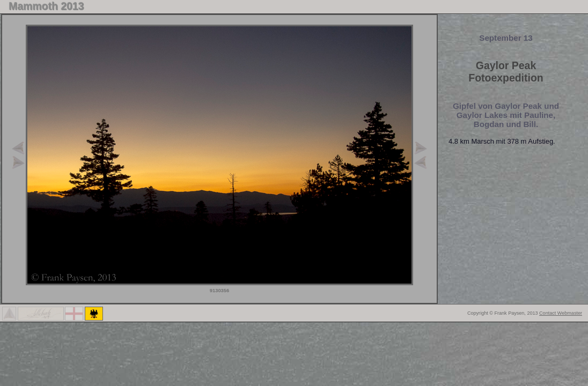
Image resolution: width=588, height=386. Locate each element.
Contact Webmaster (561, 313)
